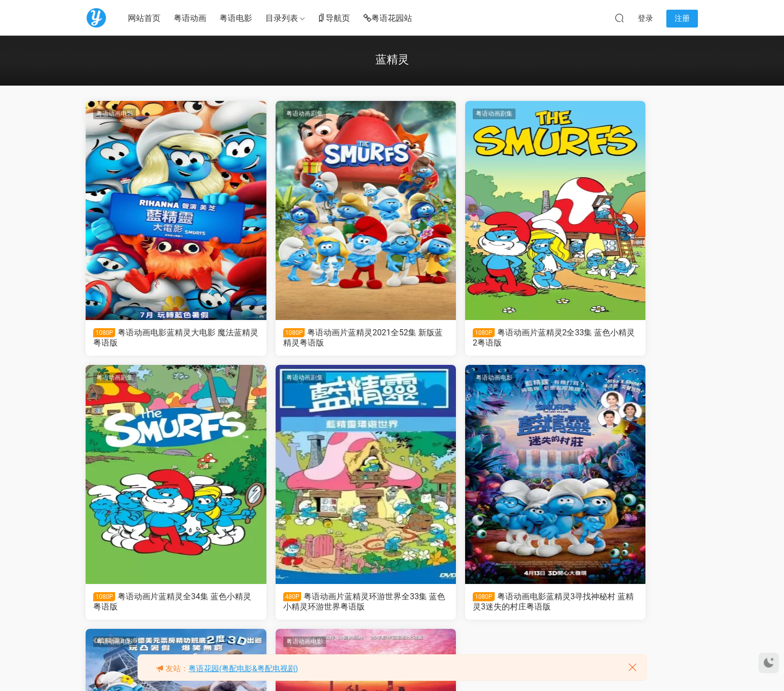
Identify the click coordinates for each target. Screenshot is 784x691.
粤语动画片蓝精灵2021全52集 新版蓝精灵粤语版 (312, 338)
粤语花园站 (388, 19)
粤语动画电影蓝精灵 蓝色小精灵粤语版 (623, 603)
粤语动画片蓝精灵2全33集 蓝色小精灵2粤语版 (470, 338)
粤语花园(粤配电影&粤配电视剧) (243, 669)
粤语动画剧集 (271, 114)
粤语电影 (236, 18)
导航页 (334, 19)
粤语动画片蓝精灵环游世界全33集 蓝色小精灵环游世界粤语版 (158, 603)
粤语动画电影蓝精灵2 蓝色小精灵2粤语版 (469, 603)
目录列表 (282, 18)
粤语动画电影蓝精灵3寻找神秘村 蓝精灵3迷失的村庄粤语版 (313, 603)
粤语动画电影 (116, 114)
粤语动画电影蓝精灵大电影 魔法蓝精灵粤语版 (155, 338)
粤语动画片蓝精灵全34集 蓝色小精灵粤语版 (623, 338)
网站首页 (144, 18)
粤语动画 (190, 18)
